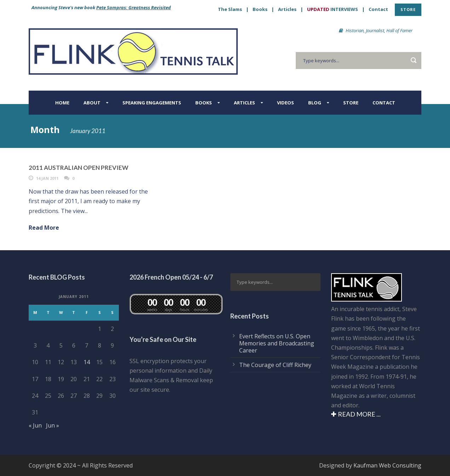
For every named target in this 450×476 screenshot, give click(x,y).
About (92, 103)
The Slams (230, 9)
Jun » (53, 425)
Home (62, 103)
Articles (287, 9)
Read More (44, 228)
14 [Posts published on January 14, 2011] (87, 362)
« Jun (35, 425)
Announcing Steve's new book (101, 7)
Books (260, 9)
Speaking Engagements (152, 103)
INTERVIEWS (333, 9)
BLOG (315, 103)
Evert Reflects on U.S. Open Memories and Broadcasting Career (277, 343)
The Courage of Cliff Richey (275, 365)
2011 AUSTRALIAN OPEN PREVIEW (79, 168)
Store (351, 103)
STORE (408, 9)
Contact (378, 9)
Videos (285, 103)
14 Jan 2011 (47, 178)
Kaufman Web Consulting (387, 465)
